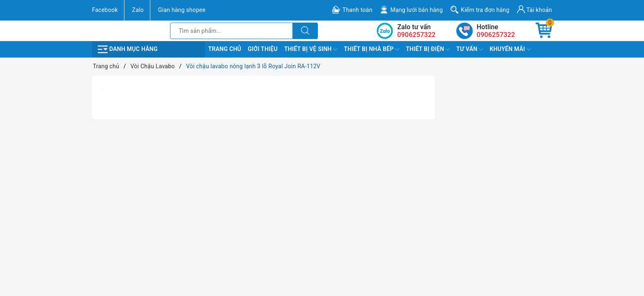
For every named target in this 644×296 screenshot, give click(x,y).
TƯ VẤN (470, 49)
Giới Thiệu (263, 49)
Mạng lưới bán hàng (416, 10)
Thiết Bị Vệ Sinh (311, 49)
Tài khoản (535, 9)
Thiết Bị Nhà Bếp (371, 49)
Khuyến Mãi (510, 49)
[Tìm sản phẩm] (231, 31)
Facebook (105, 10)
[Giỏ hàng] (544, 31)
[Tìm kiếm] (305, 31)
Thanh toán (358, 10)
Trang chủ (225, 49)
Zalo (138, 10)
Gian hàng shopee (182, 10)
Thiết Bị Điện (428, 49)
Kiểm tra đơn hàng (485, 10)
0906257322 (496, 35)
